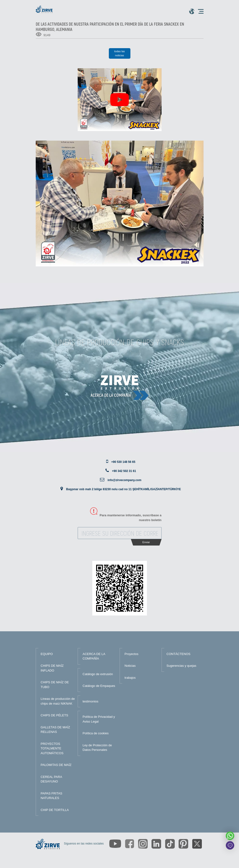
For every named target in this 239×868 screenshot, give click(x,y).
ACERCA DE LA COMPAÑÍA (94, 656)
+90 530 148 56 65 (123, 462)
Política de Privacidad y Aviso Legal (99, 719)
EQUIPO (47, 654)
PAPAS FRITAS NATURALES (52, 796)
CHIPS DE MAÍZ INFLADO (52, 668)
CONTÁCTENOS (179, 654)
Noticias (130, 666)
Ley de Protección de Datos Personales (97, 748)
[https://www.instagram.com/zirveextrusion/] (143, 844)
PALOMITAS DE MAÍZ (56, 765)
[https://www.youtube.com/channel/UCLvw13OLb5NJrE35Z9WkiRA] (115, 844)
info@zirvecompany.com (125, 480)
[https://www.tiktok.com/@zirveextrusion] (170, 844)
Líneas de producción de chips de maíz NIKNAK (58, 701)
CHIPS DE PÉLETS (55, 715)
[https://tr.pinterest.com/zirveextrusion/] (183, 844)
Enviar (146, 542)
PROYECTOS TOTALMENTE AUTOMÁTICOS (52, 748)
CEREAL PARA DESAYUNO (51, 779)
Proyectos (132, 654)
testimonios (91, 701)
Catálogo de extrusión (98, 674)
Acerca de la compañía (111, 395)
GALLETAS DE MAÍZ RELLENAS (55, 730)
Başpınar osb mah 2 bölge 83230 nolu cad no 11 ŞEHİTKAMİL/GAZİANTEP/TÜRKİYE (124, 489)
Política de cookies (96, 733)
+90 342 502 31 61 (124, 471)
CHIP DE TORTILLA (55, 810)
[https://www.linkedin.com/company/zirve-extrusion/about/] (156, 844)
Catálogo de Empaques (99, 686)
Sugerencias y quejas (181, 666)
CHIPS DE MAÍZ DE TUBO (55, 685)
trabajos (130, 678)
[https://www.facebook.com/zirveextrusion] (130, 844)
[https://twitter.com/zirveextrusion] (197, 844)
